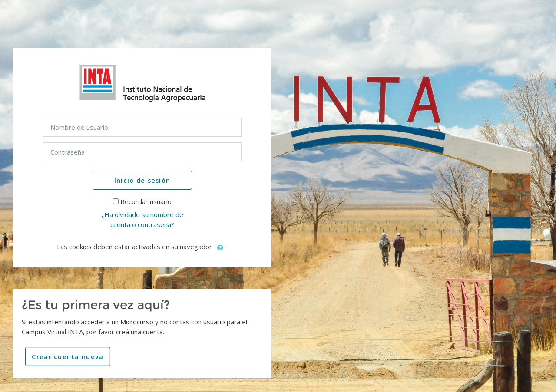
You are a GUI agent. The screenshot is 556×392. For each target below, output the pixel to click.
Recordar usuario (146, 201)
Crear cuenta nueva (68, 357)
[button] (221, 247)
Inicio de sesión (142, 180)
